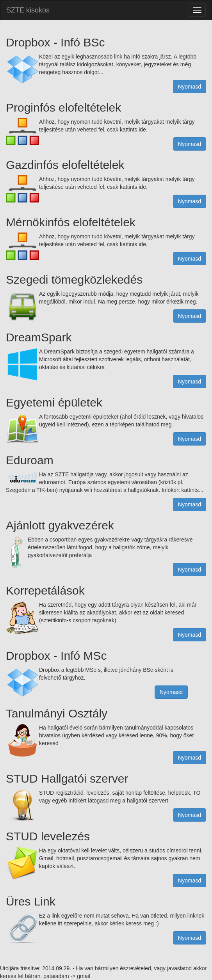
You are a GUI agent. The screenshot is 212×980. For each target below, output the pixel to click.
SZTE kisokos (28, 10)
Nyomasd (190, 87)
